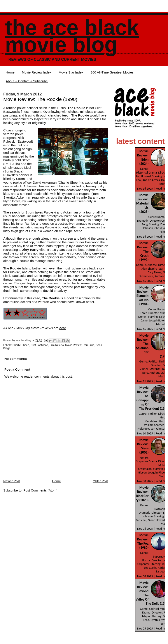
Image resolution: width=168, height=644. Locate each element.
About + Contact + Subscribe (27, 81)
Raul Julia (89, 345)
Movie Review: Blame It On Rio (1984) (143, 296)
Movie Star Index (71, 72)
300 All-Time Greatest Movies (112, 72)
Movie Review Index (37, 72)
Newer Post (12, 481)
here (63, 328)
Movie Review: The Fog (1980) (143, 541)
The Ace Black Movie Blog (72, 36)
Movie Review (73, 345)
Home (10, 72)
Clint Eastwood (39, 345)
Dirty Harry (30, 250)
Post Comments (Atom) (40, 490)
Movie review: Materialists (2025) (143, 203)
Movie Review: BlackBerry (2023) (142, 494)
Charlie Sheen (21, 345)
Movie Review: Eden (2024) (143, 157)
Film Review (57, 345)
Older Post (101, 481)
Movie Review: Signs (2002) (143, 446)
